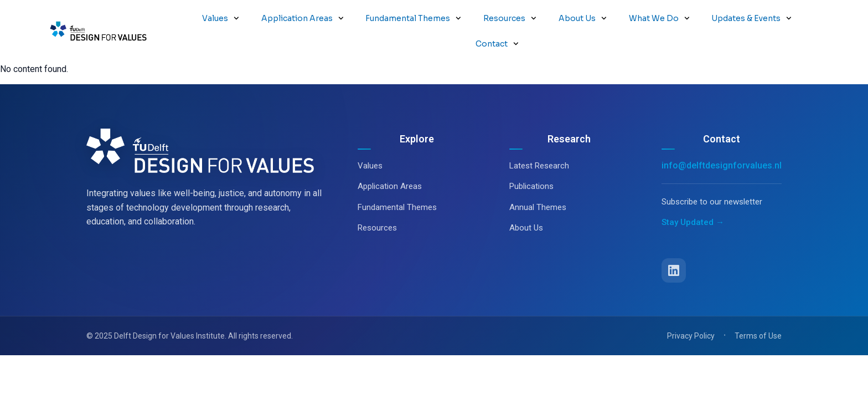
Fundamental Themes (413, 18)
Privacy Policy (691, 310)
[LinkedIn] (674, 245)
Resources (510, 18)
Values (221, 18)
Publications (531, 161)
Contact (497, 44)
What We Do (659, 18)
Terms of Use (758, 310)
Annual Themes (538, 182)
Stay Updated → (693, 197)
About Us (583, 18)
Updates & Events (751, 18)
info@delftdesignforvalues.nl (722, 140)
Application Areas (303, 18)
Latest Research (539, 140)
